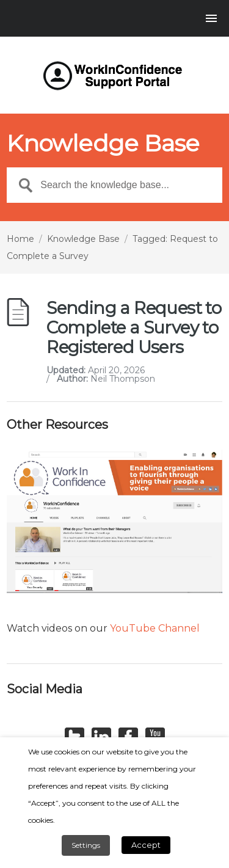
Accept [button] (146, 845)
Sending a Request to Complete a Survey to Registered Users (134, 327)
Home (20, 239)
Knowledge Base (83, 239)
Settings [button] (86, 845)
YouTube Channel (155, 628)
